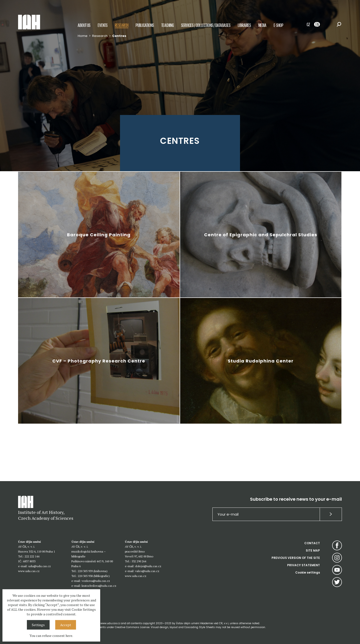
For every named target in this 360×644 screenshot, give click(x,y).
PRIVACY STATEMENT (304, 565)
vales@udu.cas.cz (147, 571)
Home (83, 36)
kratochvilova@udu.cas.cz (99, 586)
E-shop (278, 25)
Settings (38, 625)
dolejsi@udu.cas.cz (148, 566)
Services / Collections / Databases (206, 25)
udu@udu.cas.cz (40, 566)
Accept (66, 625)
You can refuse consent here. (51, 636)
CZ (308, 24)
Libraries (244, 25)
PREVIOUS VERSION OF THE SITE (296, 558)
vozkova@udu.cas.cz (96, 581)
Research (122, 25)
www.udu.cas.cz (29, 571)
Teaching (168, 25)
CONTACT (312, 543)
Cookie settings (308, 572)
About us (84, 25)
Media (262, 25)
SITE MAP (313, 550)
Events (103, 25)
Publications (145, 25)
